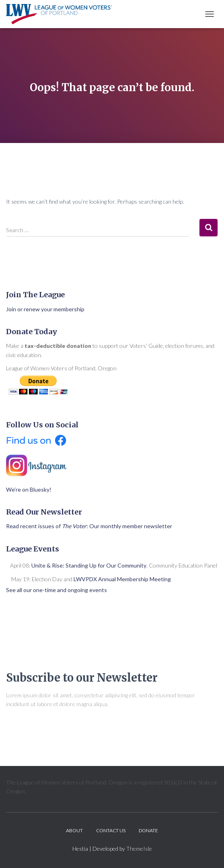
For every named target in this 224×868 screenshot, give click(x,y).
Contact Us (111, 830)
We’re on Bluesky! (29, 489)
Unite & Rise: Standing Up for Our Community (89, 565)
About (74, 830)
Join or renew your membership (45, 309)
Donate (148, 830)
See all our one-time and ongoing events (57, 590)
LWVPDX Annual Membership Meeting (122, 579)
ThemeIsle (139, 849)
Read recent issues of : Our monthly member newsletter (89, 526)
